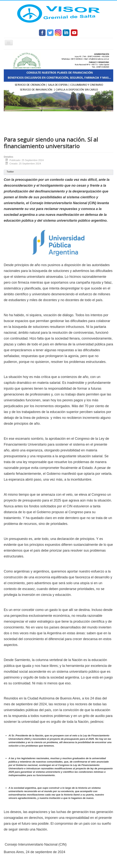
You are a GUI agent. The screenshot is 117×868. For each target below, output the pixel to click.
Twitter (10, 172)
